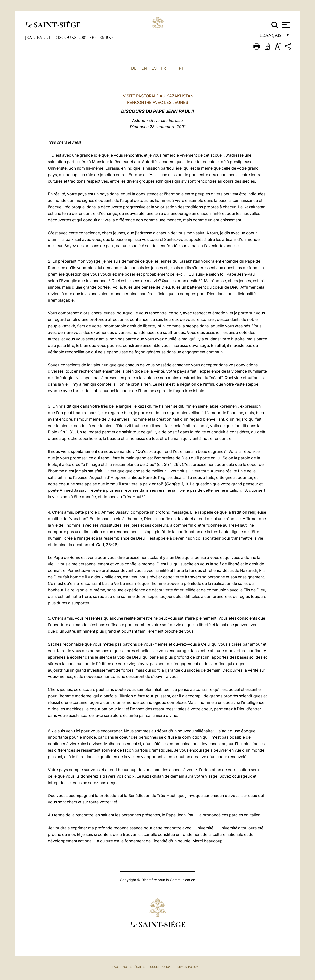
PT (181, 68)
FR (164, 68)
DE (134, 68)
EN (144, 68)
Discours (66, 37)
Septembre (102, 37)
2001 (83, 37)
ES (154, 68)
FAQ (115, 967)
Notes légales (134, 967)
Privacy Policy (187, 967)
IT (172, 68)
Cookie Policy (160, 967)
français (271, 37)
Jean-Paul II (39, 37)
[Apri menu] (285, 25)
